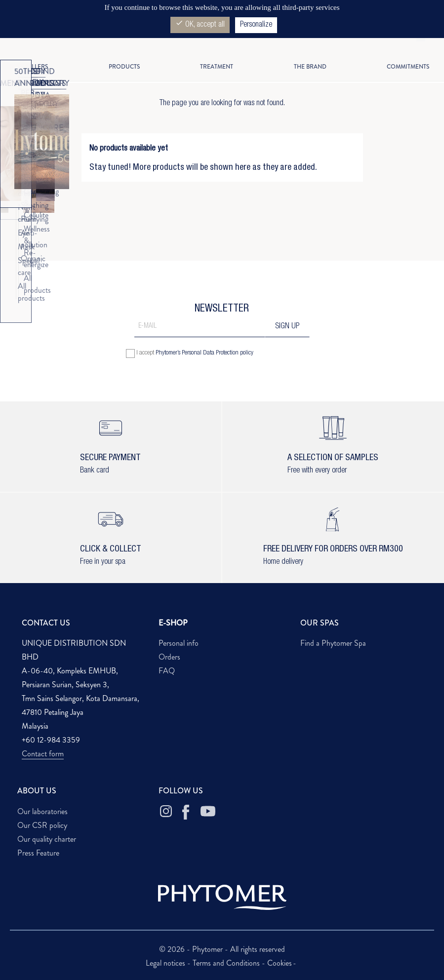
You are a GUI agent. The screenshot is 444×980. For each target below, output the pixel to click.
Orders (169, 657)
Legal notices (166, 963)
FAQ (167, 671)
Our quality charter (47, 839)
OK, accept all (200, 24)
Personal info (179, 643)
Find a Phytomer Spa (333, 643)
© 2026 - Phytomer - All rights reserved (222, 949)
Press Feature (38, 853)
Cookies (280, 963)
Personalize (256, 25)
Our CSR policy (42, 825)
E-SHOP (173, 623)
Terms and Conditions (227, 963)
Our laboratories (42, 811)
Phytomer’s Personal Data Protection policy (204, 353)
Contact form (43, 754)
